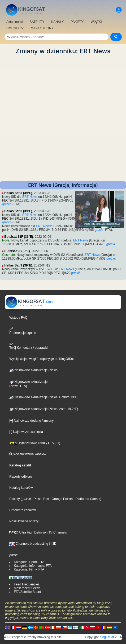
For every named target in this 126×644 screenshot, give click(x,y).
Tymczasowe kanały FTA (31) (35, 443)
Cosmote (8, 255)
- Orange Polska (61, 499)
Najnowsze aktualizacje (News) (34, 370)
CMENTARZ (15, 28)
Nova (6, 240)
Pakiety (14, 499)
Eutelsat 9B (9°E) (17, 251)
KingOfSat (107, 637)
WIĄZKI (96, 22)
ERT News (30, 197)
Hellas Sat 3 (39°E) (18, 193)
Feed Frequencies (27, 584)
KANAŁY (57, 22)
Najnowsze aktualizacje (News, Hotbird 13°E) (44, 397)
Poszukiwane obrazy (24, 521)
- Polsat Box (40, 499)
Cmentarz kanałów (22, 510)
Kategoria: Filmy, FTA (29, 569)
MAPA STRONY (42, 28)
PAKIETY (77, 22)
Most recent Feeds (27, 588)
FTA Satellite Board (27, 592)
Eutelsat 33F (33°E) (19, 237)
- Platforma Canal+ (86, 499)
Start (29, 302)
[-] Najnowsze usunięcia (26, 432)
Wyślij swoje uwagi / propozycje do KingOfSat (42, 359)
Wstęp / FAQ (18, 318)
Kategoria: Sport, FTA (29, 562)
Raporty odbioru (21, 477)
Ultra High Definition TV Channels (38, 532)
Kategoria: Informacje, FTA (33, 566)
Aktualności (14, 22)
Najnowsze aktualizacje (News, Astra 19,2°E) (44, 409)
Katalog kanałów (21, 488)
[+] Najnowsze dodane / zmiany (31, 421)
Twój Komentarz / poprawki (28, 346)
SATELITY (37, 22)
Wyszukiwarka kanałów (28, 454)
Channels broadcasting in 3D (33, 544)
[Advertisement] (63, 118)
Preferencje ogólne (23, 331)
